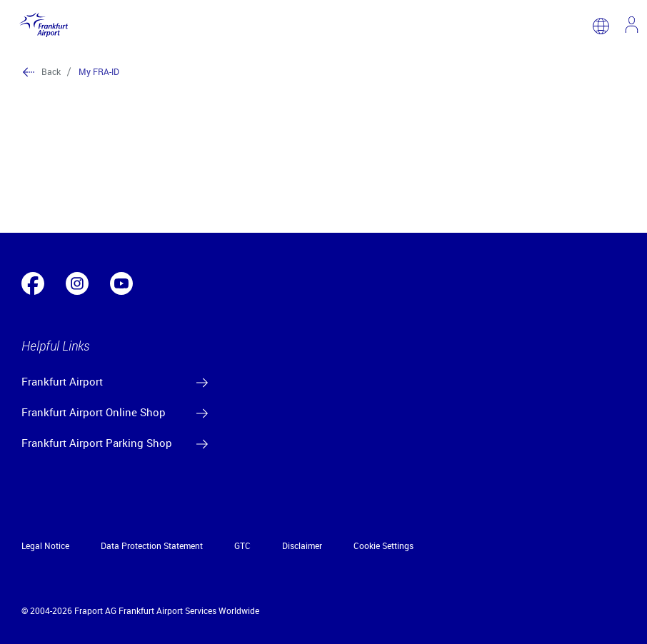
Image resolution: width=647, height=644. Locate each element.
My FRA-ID (99, 71)
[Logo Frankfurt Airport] (41, 26)
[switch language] (601, 26)
